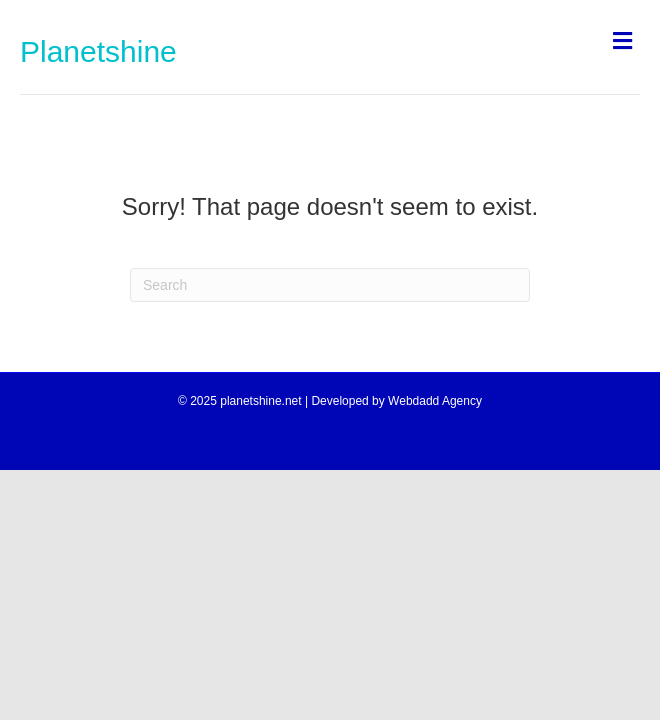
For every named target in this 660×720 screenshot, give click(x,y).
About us (292, 440)
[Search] (330, 285)
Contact (370, 440)
